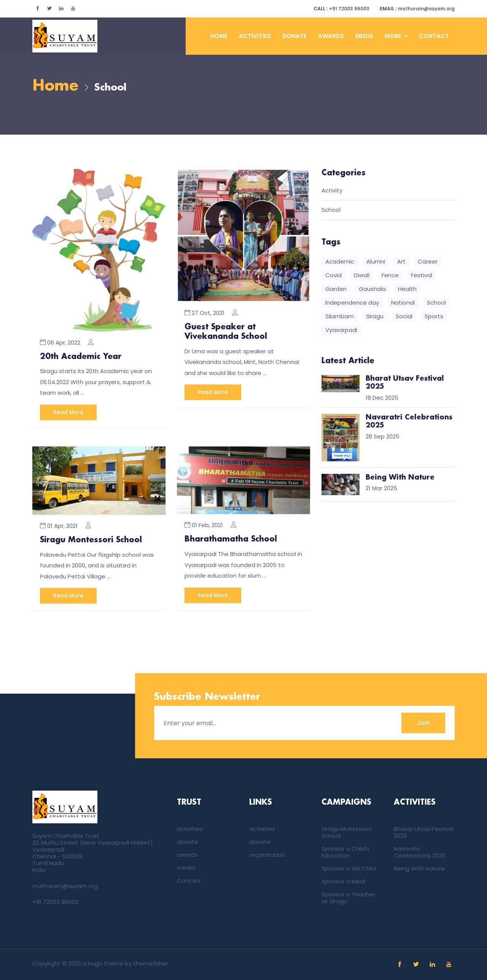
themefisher (151, 963)
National (403, 303)
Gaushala (372, 289)
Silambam (340, 317)
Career (428, 262)
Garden (336, 289)
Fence (390, 276)
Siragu (375, 317)
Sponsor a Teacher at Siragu (348, 897)
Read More (68, 412)
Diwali (362, 276)
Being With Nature (419, 868)
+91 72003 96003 (341, 9)
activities (255, 36)
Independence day (352, 303)
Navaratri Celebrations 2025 (420, 852)
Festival (422, 276)
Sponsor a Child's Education (346, 852)
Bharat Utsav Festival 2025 (424, 832)
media (364, 36)
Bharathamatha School (231, 539)
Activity (332, 191)
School (331, 210)
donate (294, 36)
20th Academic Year (81, 357)
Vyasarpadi (341, 330)
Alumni (376, 262)
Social (404, 317)
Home (219, 36)
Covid (333, 276)
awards (331, 36)
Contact (434, 36)
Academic (340, 262)
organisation (267, 854)
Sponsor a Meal (343, 881)
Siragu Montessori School (91, 540)
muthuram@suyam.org (417, 9)
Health (407, 289)
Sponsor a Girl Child (349, 868)
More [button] (394, 36)
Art (401, 262)
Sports (434, 317)
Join (423, 722)
